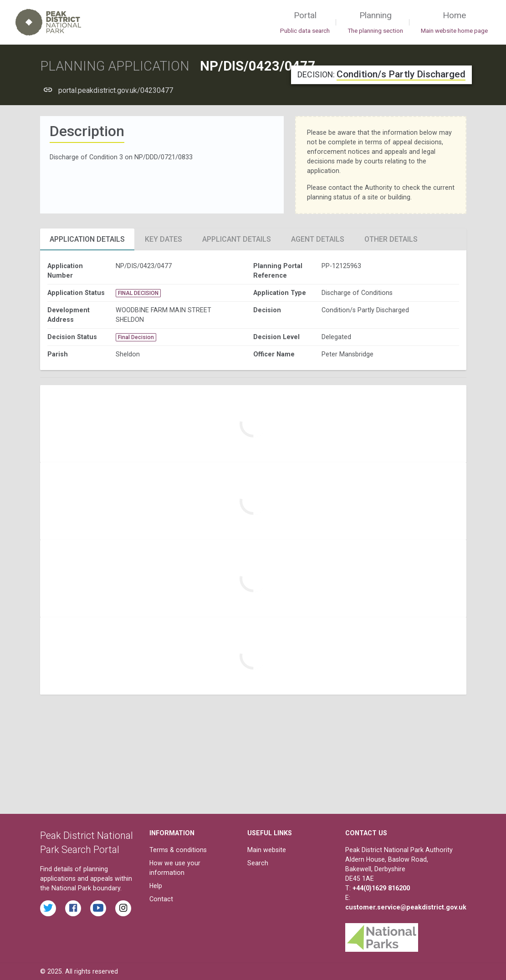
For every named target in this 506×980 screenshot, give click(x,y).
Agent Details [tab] (318, 239)
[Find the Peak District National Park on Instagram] (123, 908)
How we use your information (175, 868)
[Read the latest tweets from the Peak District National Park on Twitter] (48, 908)
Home (454, 23)
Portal (305, 23)
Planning (375, 23)
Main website (267, 850)
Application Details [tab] (87, 239)
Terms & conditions (178, 850)
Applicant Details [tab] (237, 239)
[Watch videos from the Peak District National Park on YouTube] (98, 908)
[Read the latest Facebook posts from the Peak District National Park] (73, 908)
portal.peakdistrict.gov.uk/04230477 (116, 90)
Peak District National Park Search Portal (87, 843)
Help (156, 886)
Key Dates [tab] (164, 239)
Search (258, 863)
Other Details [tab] (391, 239)
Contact (161, 899)
